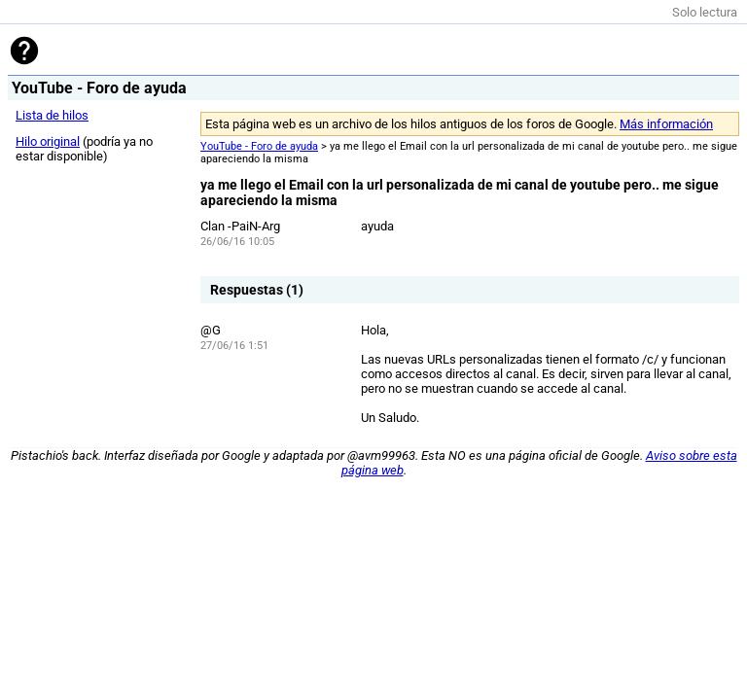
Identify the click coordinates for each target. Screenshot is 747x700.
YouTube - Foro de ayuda (259, 146)
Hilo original (48, 141)
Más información (666, 124)
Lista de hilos (52, 115)
